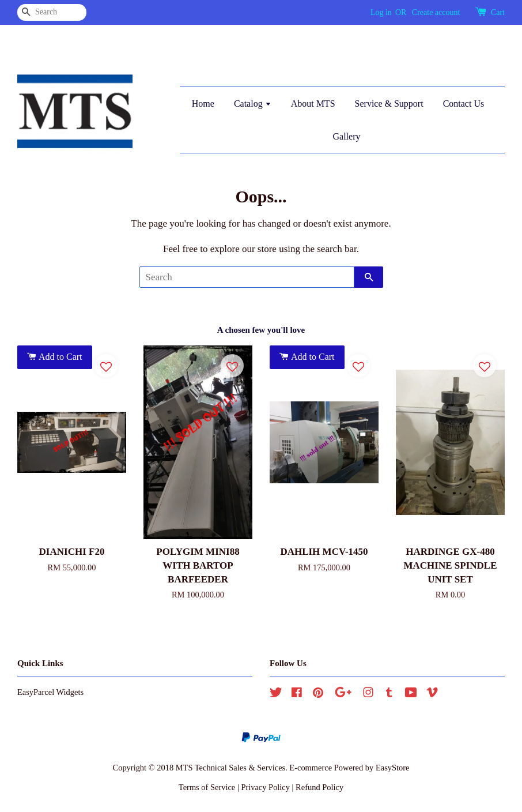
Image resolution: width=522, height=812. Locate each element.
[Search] (52, 12)
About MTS (313, 104)
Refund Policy (319, 787)
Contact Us (464, 104)
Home (203, 104)
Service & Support (389, 104)
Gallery (346, 136)
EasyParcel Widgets (50, 692)
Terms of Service (207, 787)
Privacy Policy (265, 787)
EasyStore (393, 768)
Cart (498, 12)
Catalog (253, 104)
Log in (381, 12)
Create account (436, 12)
